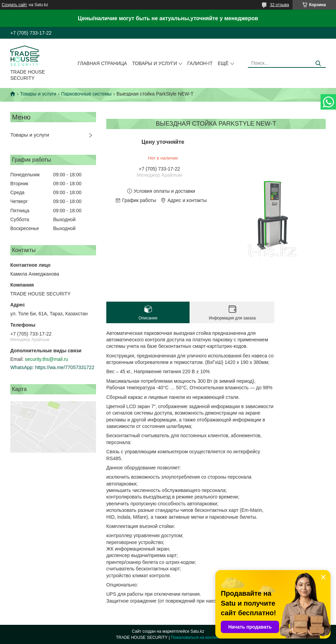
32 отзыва (279, 5)
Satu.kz (197, 631)
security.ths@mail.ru (47, 359)
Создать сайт (14, 5)
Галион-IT (200, 63)
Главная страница (103, 63)
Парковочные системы (87, 94)
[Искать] (318, 64)
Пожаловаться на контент (195, 637)
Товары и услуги (154, 63)
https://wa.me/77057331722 (65, 367)
